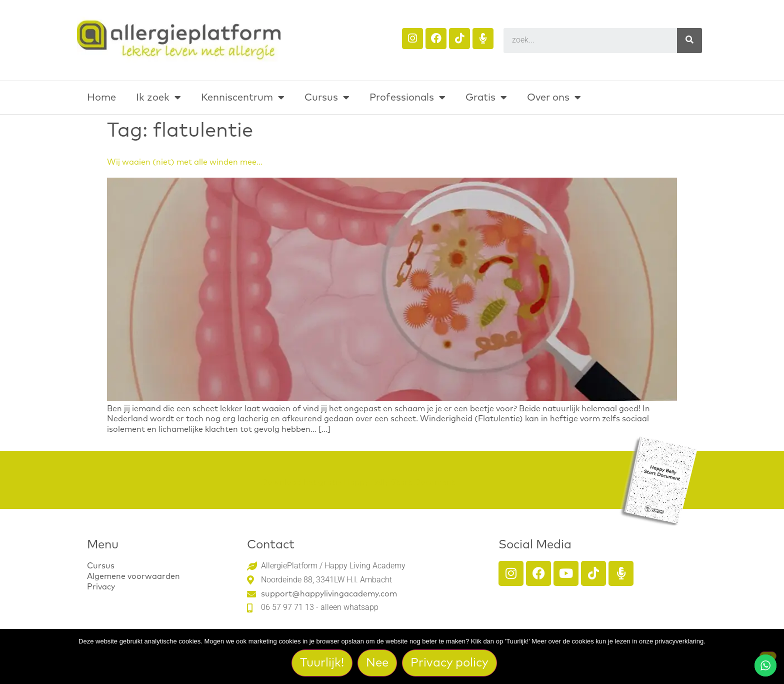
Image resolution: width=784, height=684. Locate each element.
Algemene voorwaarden (133, 576)
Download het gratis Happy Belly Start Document (358, 482)
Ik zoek (158, 98)
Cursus (327, 98)
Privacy (101, 587)
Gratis (486, 98)
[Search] (689, 41)
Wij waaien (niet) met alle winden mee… (185, 162)
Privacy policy (450, 663)
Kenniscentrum (243, 98)
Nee (378, 663)
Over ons (554, 98)
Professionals (407, 98)
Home (101, 98)
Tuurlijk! (322, 663)
